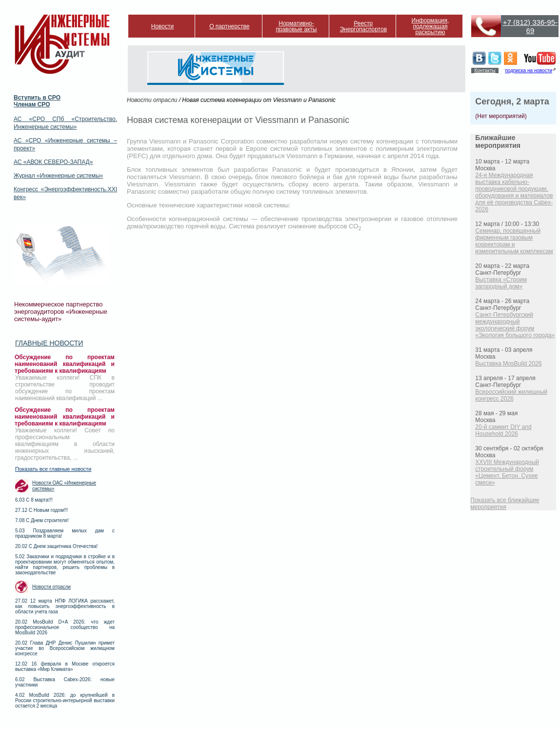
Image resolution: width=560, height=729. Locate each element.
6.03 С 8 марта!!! (34, 500)
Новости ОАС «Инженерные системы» (64, 486)
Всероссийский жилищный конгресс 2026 (511, 395)
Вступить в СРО (37, 98)
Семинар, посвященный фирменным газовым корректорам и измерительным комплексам (514, 241)
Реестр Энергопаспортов (363, 26)
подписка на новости (528, 71)
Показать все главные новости (53, 469)
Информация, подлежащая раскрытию (430, 26)
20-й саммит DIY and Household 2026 (503, 430)
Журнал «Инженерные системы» (58, 176)
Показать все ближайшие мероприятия (505, 504)
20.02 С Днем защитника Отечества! (56, 546)
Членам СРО (32, 104)
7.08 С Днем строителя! (42, 520)
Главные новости (49, 343)
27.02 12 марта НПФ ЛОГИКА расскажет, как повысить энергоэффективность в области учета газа (65, 606)
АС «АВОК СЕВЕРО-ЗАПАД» (53, 162)
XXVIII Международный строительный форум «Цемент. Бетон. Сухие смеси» (507, 472)
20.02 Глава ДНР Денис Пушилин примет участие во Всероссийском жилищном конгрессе (65, 648)
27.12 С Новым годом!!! (41, 510)
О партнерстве (229, 26)
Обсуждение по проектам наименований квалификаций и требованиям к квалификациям (65, 364)
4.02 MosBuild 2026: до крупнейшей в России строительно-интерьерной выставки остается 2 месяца (65, 700)
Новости (162, 26)
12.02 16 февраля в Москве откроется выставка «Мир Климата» (65, 667)
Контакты (485, 71)
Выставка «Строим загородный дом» (501, 283)
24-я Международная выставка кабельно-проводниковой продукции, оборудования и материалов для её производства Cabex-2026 (514, 192)
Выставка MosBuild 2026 (508, 364)
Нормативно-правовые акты (297, 26)
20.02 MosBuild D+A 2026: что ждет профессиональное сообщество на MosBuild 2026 (65, 627)
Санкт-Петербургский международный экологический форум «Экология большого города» (515, 325)
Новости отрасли (51, 587)
